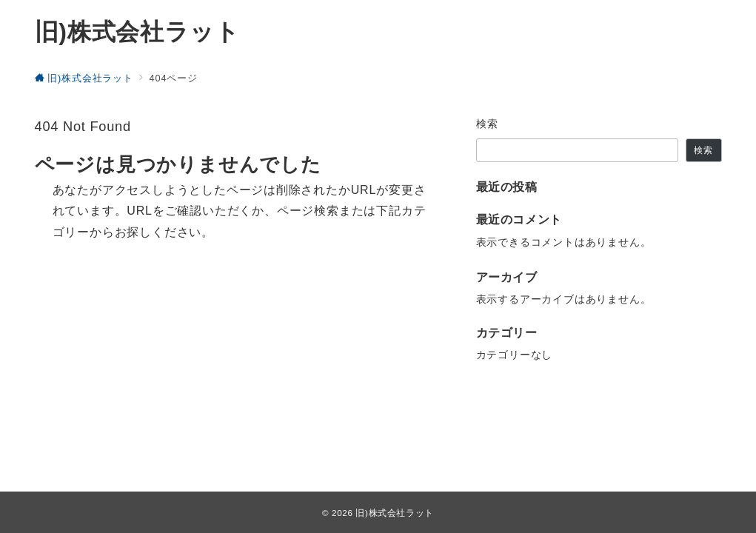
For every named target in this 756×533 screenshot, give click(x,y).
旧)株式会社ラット (137, 32)
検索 (488, 124)
